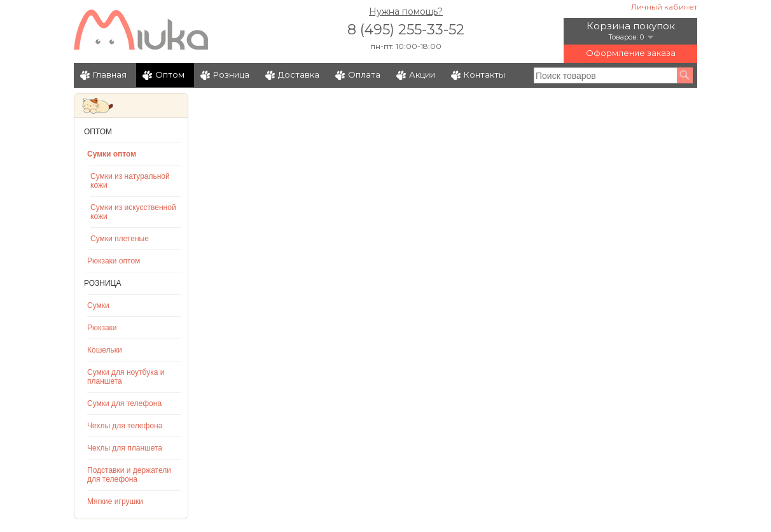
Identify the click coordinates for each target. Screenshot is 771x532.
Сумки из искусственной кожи (133, 212)
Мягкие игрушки (115, 501)
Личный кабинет (664, 7)
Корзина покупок (631, 26)
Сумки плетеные (120, 239)
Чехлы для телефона (125, 426)
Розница (231, 74)
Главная (110, 74)
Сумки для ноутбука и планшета (126, 377)
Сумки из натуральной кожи (130, 181)
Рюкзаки (102, 328)
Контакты (484, 74)
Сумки (98, 305)
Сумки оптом (112, 154)
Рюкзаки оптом (114, 261)
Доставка (299, 74)
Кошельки (105, 350)
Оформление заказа (631, 53)
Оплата (364, 74)
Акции (422, 74)
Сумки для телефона (124, 403)
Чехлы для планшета (125, 448)
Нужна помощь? (406, 11)
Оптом (170, 74)
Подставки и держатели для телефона (129, 475)
